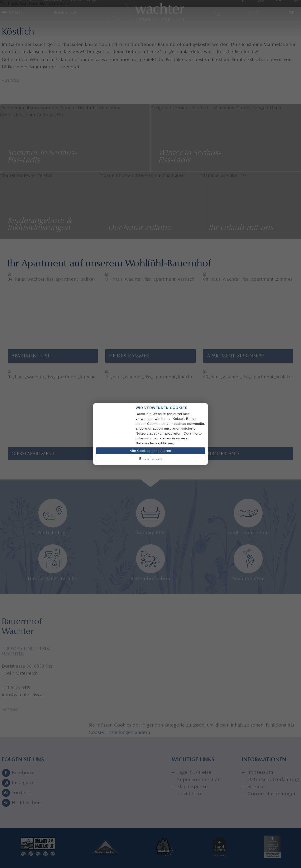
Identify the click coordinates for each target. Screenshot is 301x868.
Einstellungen (150, 459)
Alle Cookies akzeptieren (150, 451)
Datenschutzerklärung (155, 443)
